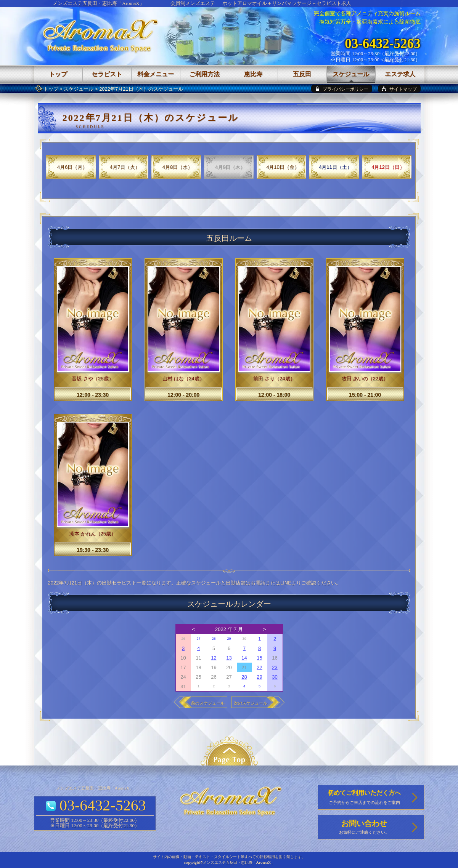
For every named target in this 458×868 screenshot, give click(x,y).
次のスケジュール (251, 703)
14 (244, 658)
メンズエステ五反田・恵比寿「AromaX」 (99, 3)
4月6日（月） (72, 167)
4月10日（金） (283, 167)
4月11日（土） (335, 167)
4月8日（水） (178, 167)
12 (214, 658)
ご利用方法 (204, 74)
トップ (51, 89)
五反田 (302, 74)
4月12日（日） (388, 167)
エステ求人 (400, 74)
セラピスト (107, 74)
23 (275, 667)
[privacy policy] (342, 89)
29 (229, 639)
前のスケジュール (208, 703)
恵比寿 (253, 74)
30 (275, 677)
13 (229, 658)
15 (259, 658)
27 (198, 639)
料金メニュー (156, 74)
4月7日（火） (125, 167)
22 (259, 667)
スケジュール (79, 89)
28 (214, 639)
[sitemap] (399, 89)
